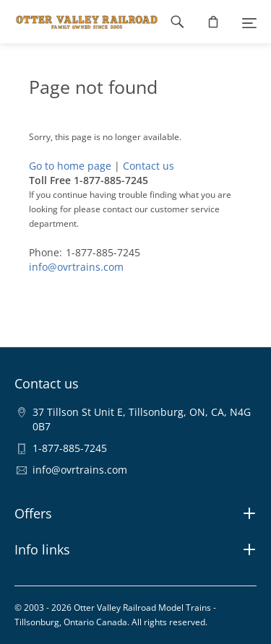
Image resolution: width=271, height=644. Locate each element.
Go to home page (70, 166)
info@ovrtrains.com (76, 267)
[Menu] (249, 22)
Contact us (149, 166)
